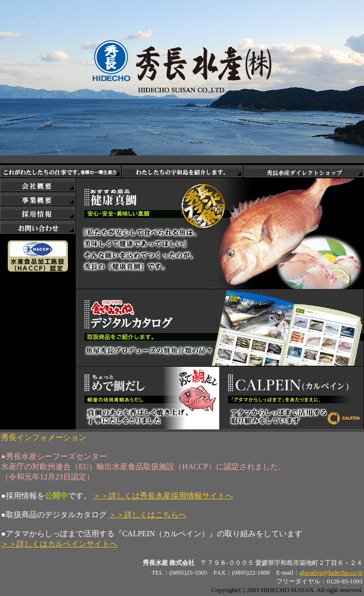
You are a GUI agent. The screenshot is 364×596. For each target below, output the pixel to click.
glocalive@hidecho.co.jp (331, 572)
